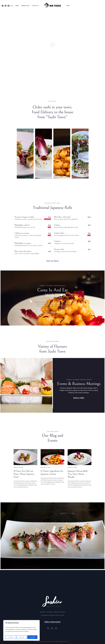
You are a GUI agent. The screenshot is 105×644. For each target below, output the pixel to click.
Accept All (32, 637)
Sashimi (43, 154)
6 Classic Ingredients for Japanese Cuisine (52, 472)
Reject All (22, 637)
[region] (21, 630)
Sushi (25, 154)
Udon (80, 154)
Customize (11, 637)
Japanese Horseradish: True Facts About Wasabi (78, 474)
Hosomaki (62, 154)
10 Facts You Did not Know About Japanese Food (24, 474)
